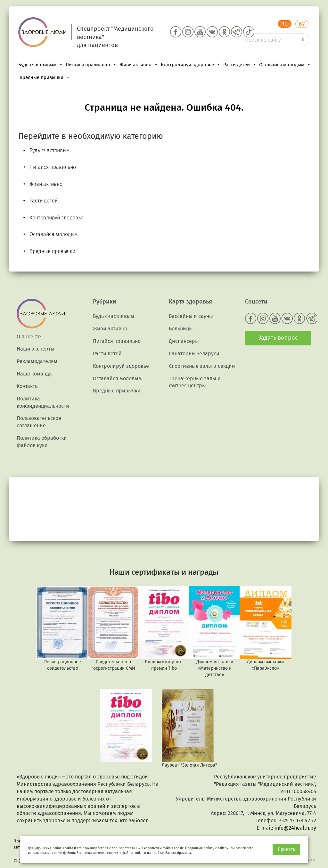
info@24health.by (295, 828)
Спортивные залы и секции (202, 366)
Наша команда (34, 374)
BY (302, 24)
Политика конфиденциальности (43, 402)
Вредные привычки (45, 77)
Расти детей (240, 65)
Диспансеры (184, 341)
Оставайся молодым (285, 65)
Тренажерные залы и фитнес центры (195, 382)
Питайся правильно (91, 65)
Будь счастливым (41, 65)
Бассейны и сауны (191, 316)
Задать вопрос (278, 338)
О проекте (29, 337)
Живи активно (139, 65)
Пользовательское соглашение (39, 422)
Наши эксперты (36, 349)
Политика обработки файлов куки (42, 442)
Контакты (28, 386)
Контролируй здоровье (191, 65)
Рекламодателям (37, 361)
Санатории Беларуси (194, 354)
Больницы (181, 329)
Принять (286, 849)
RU (285, 24)
